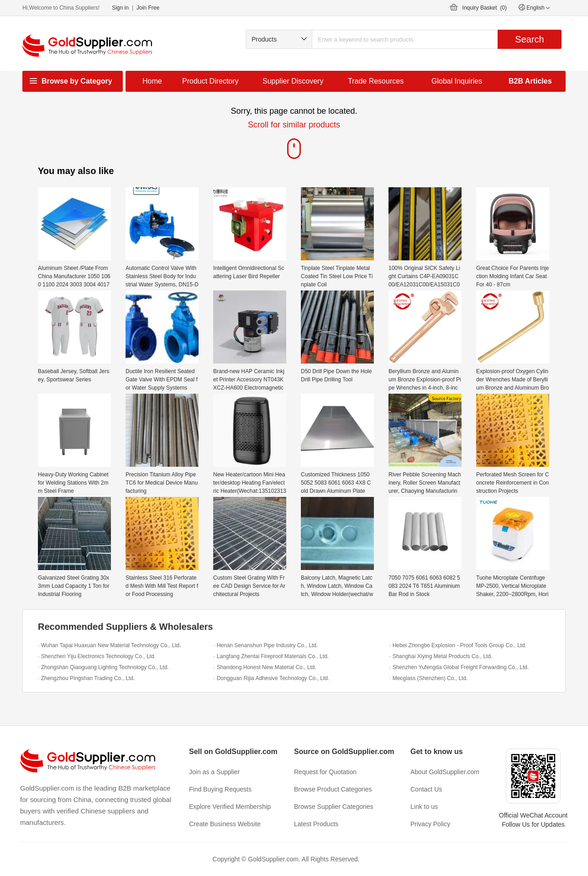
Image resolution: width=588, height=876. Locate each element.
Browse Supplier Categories (334, 807)
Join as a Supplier (214, 772)
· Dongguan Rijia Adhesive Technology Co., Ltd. (271, 678)
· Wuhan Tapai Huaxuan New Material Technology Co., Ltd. (110, 645)
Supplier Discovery (293, 81)
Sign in (120, 8)
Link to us (424, 807)
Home (152, 81)
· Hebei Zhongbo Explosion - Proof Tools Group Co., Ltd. (458, 645)
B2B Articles (530, 81)
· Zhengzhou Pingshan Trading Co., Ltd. (86, 678)
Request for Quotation (325, 772)
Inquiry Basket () (485, 8)
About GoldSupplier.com (445, 772)
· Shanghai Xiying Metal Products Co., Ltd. (441, 656)
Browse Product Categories (333, 789)
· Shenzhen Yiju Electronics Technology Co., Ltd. (97, 656)
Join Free (148, 8)
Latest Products (316, 824)
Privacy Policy (430, 824)
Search (529, 39)
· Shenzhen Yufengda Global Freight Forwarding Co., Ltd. (459, 667)
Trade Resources (376, 81)
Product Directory (210, 81)
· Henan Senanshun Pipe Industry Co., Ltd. (266, 645)
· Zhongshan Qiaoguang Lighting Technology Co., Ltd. (103, 667)
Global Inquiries (457, 81)
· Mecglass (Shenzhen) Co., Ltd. (428, 678)
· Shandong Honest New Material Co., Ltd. (265, 667)
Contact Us (426, 789)
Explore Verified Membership (230, 807)
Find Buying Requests (220, 789)
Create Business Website (225, 824)
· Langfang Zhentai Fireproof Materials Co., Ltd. (271, 656)
